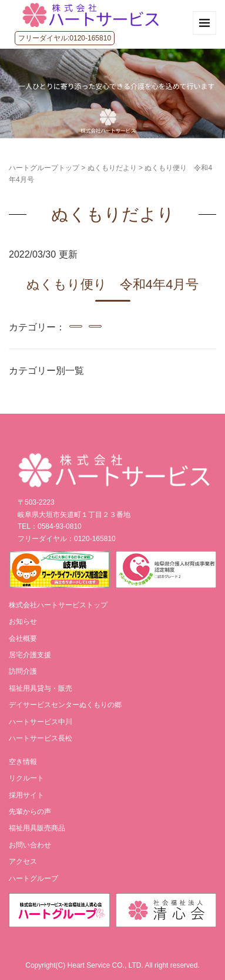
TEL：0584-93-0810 (50, 526)
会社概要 (23, 638)
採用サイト (26, 795)
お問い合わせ (30, 845)
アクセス (23, 861)
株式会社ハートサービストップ (58, 605)
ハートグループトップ (44, 168)
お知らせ (23, 621)
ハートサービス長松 (41, 738)
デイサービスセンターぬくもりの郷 (65, 705)
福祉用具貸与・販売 (41, 688)
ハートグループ (33, 878)
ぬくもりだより (112, 168)
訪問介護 (23, 671)
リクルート (26, 778)
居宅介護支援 (30, 655)
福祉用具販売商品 (37, 828)
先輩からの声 (30, 812)
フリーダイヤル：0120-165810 (67, 539)
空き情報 (23, 762)
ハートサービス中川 (41, 722)
